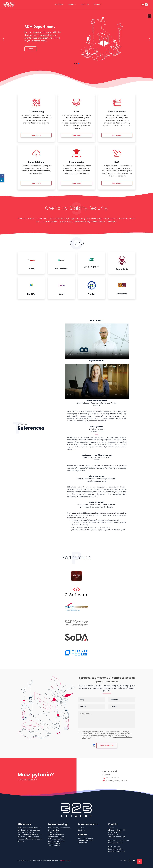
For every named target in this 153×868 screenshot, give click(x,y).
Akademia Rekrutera (86, 838)
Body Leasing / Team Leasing (59, 828)
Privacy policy (65, 860)
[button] (149, 16)
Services (58, 5)
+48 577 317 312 (112, 778)
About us (84, 5)
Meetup (81, 828)
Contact (98, 5)
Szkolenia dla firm (54, 843)
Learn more (36, 135)
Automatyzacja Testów (57, 837)
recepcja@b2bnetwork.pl (117, 781)
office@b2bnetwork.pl (117, 837)
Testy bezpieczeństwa (56, 839)
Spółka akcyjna (114, 847)
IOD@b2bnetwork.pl (116, 843)
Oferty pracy (83, 843)
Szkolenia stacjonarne (56, 841)
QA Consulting (53, 830)
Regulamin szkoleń (115, 849)
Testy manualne (54, 832)
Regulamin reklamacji (117, 851)
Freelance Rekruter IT (86, 840)
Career (71, 5)
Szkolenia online (54, 846)
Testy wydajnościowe (56, 835)
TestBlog (81, 830)
